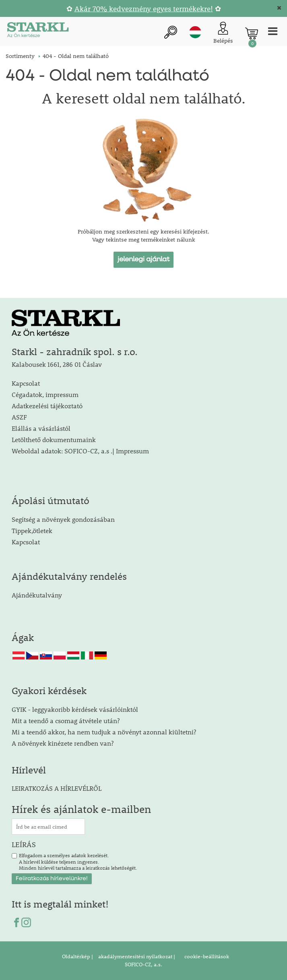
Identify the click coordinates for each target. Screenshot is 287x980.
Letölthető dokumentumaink (54, 439)
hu (195, 32)
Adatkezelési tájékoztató (47, 406)
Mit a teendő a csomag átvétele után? (66, 721)
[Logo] (38, 31)
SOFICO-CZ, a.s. (143, 964)
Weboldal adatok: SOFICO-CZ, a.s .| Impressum (80, 451)
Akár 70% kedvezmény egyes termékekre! (144, 9)
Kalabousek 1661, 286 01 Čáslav (57, 364)
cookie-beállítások (206, 956)
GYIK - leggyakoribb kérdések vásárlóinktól (75, 709)
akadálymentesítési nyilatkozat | (136, 956)
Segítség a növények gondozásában (63, 519)
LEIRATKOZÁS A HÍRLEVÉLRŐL (57, 788)
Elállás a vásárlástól (41, 428)
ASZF (19, 417)
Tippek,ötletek (32, 530)
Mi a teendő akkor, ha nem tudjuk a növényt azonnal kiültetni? (104, 732)
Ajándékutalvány (37, 595)
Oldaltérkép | (77, 956)
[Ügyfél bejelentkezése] (223, 33)
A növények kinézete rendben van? (63, 743)
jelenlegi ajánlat (143, 259)
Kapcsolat (26, 383)
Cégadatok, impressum (45, 394)
